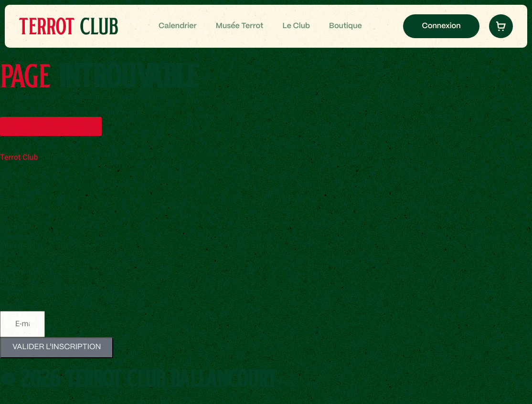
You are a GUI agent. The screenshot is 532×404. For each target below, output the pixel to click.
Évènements (21, 192)
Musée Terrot (240, 26)
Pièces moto (21, 245)
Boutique (346, 26)
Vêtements (18, 236)
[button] (501, 26)
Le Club (296, 26)
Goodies (14, 254)
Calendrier (178, 26)
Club (68, 26)
